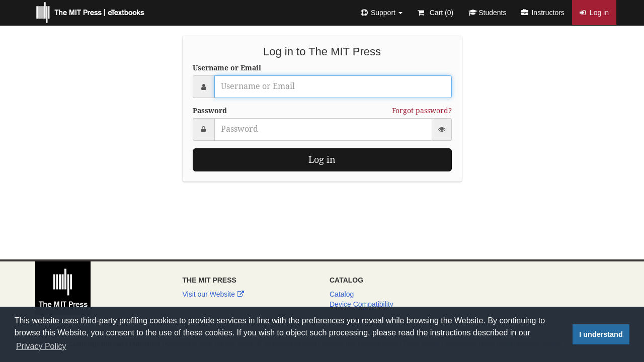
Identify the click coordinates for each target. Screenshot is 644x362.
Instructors (543, 13)
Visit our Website (213, 294)
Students (487, 13)
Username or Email (227, 68)
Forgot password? (422, 111)
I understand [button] (601, 334)
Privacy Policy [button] (41, 346)
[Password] (323, 129)
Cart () (435, 13)
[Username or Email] (333, 87)
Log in (594, 13)
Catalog (342, 294)
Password (210, 111)
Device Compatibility (361, 304)
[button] (382, 13)
